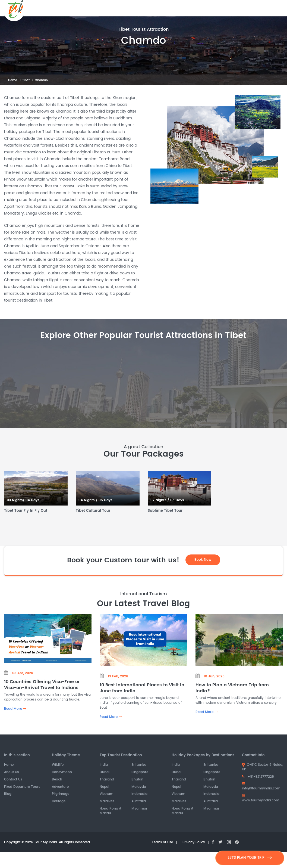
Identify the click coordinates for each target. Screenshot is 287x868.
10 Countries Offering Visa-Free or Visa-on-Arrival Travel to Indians (42, 685)
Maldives (107, 802)
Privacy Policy (194, 843)
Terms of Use (162, 843)
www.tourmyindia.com (261, 799)
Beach (57, 780)
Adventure (60, 787)
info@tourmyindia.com (261, 787)
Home (13, 80)
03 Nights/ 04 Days (23, 500)
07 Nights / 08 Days (167, 500)
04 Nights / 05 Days (95, 500)
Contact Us (13, 780)
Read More (15, 709)
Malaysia (139, 787)
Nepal (104, 787)
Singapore (140, 772)
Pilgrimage (61, 794)
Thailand (107, 780)
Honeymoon (62, 772)
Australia (139, 802)
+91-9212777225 (258, 777)
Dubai (105, 772)
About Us (11, 772)
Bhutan (137, 780)
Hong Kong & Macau (111, 811)
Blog (8, 794)
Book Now (203, 560)
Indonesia (139, 794)
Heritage (59, 802)
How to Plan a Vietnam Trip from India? (232, 688)
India (104, 765)
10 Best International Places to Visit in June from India (142, 688)
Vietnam (106, 794)
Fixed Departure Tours (22, 787)
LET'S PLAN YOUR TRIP (250, 858)
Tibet (26, 80)
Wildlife (58, 765)
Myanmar (139, 809)
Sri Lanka (139, 765)
